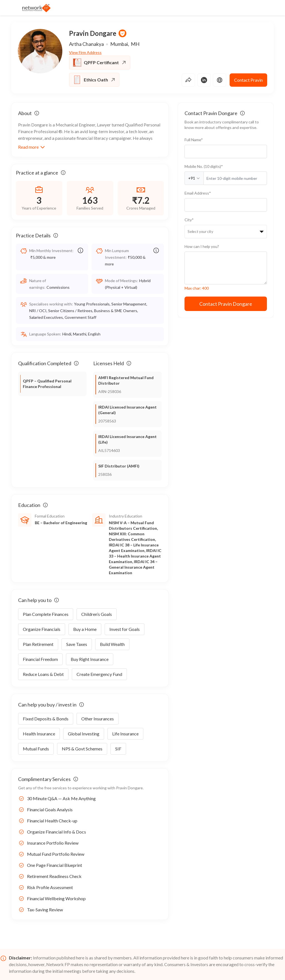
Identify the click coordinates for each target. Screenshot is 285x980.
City (189, 220)
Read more (32, 147)
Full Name (194, 140)
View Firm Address (85, 52)
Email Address (198, 193)
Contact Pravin (248, 80)
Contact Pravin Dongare (226, 304)
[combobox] (188, 232)
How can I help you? (202, 246)
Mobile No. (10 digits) (204, 166)
